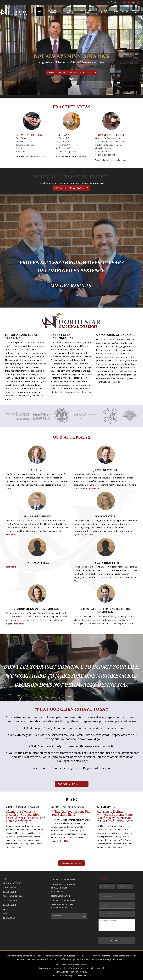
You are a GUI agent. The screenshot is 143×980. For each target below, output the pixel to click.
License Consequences (66, 151)
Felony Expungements (105, 155)
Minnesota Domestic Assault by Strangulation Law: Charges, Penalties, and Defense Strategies (26, 816)
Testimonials (10, 901)
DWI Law (62, 135)
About (117, 11)
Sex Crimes (21, 151)
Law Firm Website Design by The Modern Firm (72, 975)
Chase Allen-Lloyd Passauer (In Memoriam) (106, 611)
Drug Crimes (22, 138)
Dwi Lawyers (70, 11)
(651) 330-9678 (114, 2)
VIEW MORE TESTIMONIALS (72, 784)
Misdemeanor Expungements (109, 145)
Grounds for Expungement (108, 138)
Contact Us (136, 11)
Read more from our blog (71, 863)
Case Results (105, 11)
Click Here (42, 157)
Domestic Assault (24, 142)
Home (40, 11)
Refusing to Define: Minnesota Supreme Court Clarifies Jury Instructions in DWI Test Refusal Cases (115, 816)
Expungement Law (87, 11)
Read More (94, 488)
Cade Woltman (37, 563)
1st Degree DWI (63, 138)
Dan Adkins (37, 470)
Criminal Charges (74, 807)
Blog (125, 11)
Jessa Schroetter (106, 563)
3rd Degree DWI (63, 145)
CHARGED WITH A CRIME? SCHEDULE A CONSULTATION (72, 73)
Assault (19, 148)
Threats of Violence (25, 145)
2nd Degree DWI (63, 142)
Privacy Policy (81, 972)
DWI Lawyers (9, 887)
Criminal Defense (53, 11)
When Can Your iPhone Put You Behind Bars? (71, 813)
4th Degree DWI (63, 148)
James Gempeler (106, 470)
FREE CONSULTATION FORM (71, 188)
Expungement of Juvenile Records (111, 142)
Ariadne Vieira (106, 517)
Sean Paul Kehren (37, 517)
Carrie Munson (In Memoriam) (37, 609)
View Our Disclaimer (65, 972)
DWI (116, 807)
